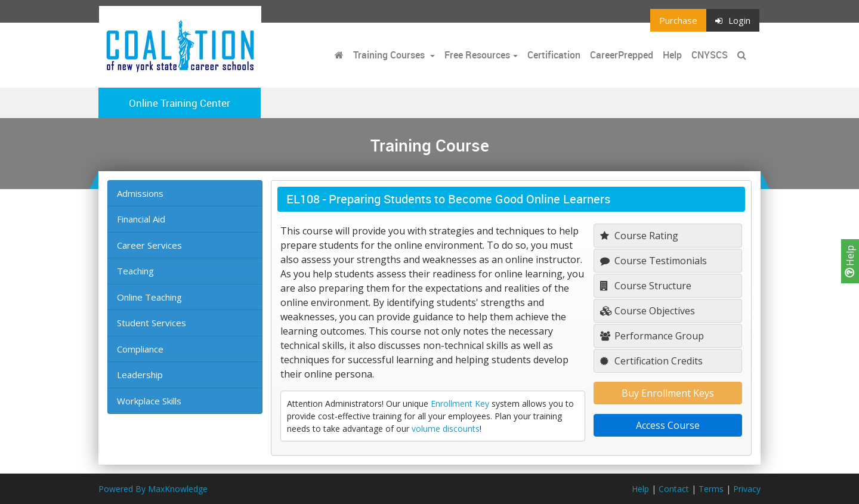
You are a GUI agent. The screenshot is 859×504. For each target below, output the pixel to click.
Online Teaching (149, 297)
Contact (674, 489)
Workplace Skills (149, 401)
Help (850, 261)
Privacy (747, 489)
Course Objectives (648, 311)
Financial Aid (141, 219)
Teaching (135, 271)
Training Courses (390, 55)
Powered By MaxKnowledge (153, 489)
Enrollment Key (460, 403)
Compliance (140, 349)
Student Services (152, 323)
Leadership (140, 375)
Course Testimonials (653, 261)
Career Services (149, 245)
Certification (554, 55)
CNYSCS (710, 55)
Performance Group (652, 336)
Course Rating (639, 236)
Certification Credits (651, 361)
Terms (711, 489)
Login (733, 20)
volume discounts (446, 429)
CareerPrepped (622, 55)
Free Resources (477, 55)
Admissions (140, 193)
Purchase (678, 20)
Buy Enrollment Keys (668, 393)
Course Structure (646, 286)
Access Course (668, 425)
